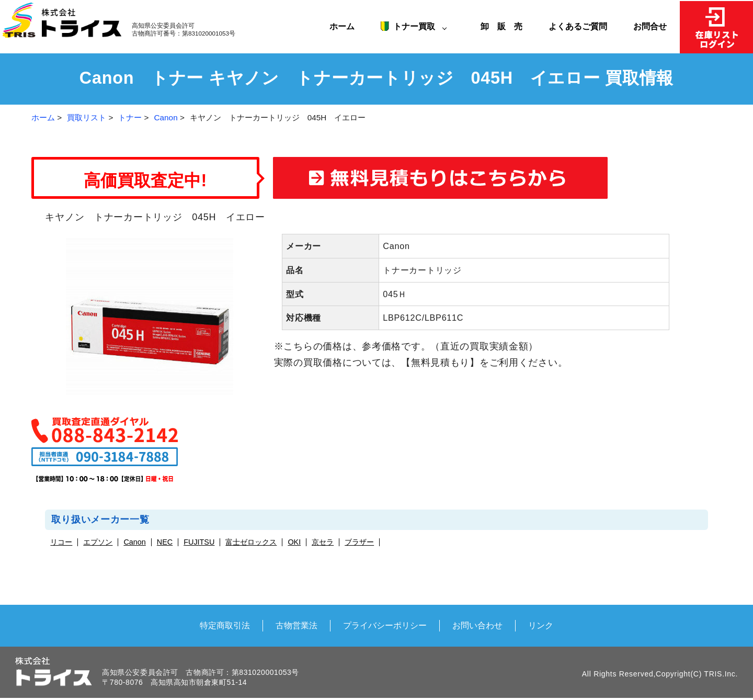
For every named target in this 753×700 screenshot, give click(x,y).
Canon (166, 117)
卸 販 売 (506, 26)
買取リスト (87, 117)
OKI (294, 542)
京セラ (323, 542)
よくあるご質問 (578, 26)
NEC (165, 542)
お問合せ (650, 26)
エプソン (98, 542)
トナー (130, 117)
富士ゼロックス (251, 542)
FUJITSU (199, 542)
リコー (61, 542)
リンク (541, 625)
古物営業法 (296, 625)
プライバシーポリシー (385, 625)
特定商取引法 (225, 625)
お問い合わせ (477, 625)
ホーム (342, 26)
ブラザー (359, 542)
